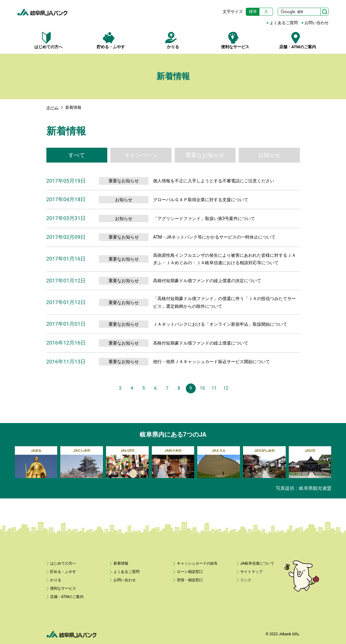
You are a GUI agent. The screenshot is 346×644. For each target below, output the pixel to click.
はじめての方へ (48, 40)
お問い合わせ (317, 23)
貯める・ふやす (111, 40)
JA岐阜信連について (257, 563)
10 (202, 388)
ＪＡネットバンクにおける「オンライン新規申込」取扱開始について (220, 324)
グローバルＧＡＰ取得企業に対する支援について (201, 200)
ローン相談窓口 (190, 572)
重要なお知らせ (205, 155)
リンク (246, 580)
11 (214, 388)
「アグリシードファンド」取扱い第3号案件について (204, 218)
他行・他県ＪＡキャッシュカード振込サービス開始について (211, 362)
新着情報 (121, 563)
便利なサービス (235, 40)
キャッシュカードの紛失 (197, 563)
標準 (253, 12)
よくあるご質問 (284, 23)
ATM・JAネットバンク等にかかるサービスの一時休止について (214, 237)
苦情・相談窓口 (190, 580)
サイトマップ (251, 572)
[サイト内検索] (303, 12)
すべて (77, 155)
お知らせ (269, 155)
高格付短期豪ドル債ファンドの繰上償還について (201, 343)
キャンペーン (141, 155)
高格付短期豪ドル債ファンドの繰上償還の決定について (207, 281)
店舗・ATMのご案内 (298, 40)
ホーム (52, 107)
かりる (173, 40)
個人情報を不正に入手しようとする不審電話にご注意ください (214, 181)
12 (226, 388)
